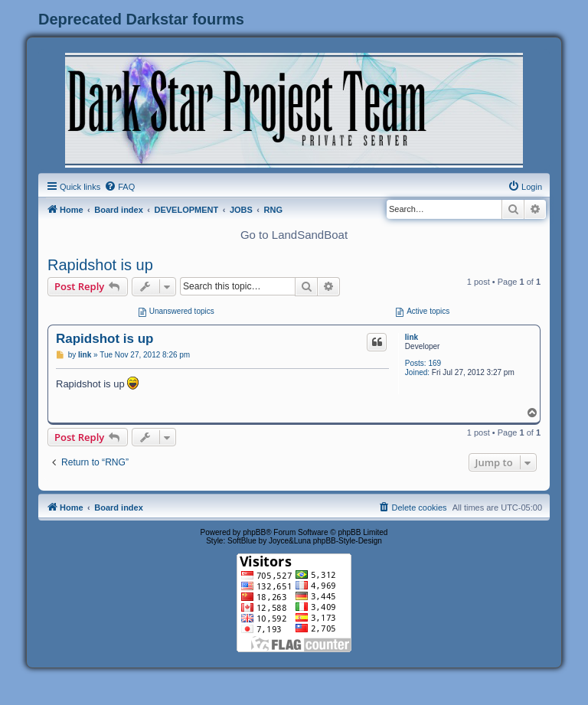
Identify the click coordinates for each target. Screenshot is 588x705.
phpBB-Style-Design (348, 541)
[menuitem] (119, 187)
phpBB (254, 532)
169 (434, 363)
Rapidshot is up (100, 265)
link (412, 337)
